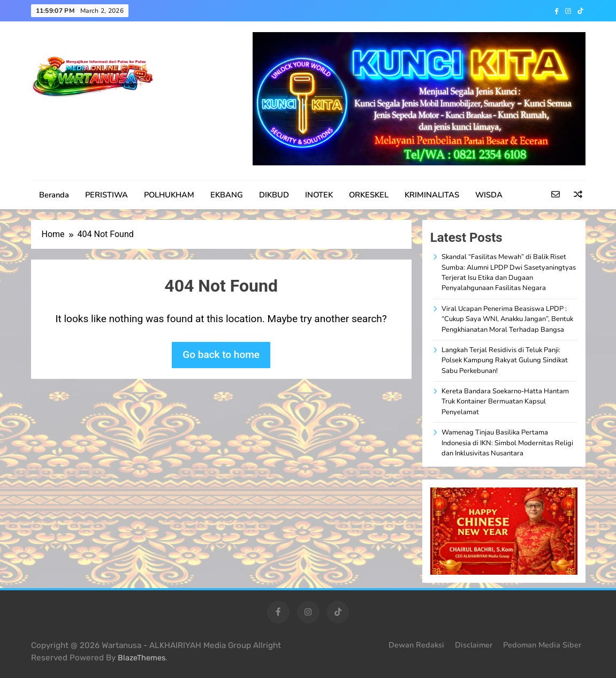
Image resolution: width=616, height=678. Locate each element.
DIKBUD (274, 195)
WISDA (489, 195)
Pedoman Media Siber (542, 645)
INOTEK (319, 195)
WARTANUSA (83, 116)
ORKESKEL (369, 195)
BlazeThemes (142, 658)
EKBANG (227, 195)
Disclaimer (474, 645)
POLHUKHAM (169, 195)
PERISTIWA (107, 195)
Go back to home (221, 355)
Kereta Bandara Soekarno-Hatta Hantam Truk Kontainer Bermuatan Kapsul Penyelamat (505, 402)
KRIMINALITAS (432, 195)
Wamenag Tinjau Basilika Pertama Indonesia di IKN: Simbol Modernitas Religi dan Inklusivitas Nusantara (507, 443)
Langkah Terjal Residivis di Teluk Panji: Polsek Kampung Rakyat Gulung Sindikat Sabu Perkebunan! (505, 360)
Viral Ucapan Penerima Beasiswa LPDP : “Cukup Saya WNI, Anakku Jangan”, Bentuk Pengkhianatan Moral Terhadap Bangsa (507, 319)
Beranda (54, 195)
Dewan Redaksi (416, 645)
